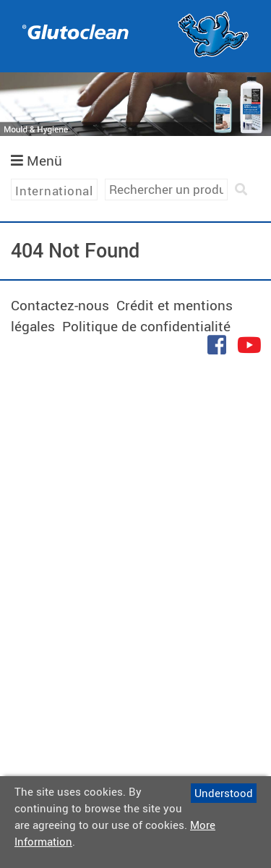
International (54, 191)
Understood (224, 793)
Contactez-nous (60, 305)
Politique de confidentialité (146, 326)
